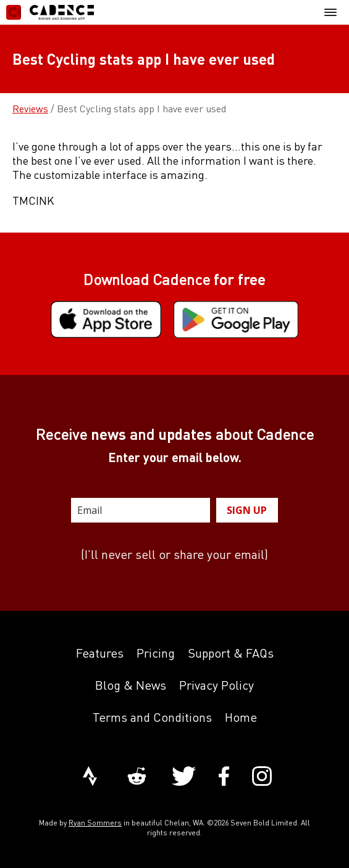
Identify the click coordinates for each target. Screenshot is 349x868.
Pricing (156, 653)
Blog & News (131, 685)
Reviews (30, 109)
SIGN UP (247, 510)
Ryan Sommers (95, 823)
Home (241, 717)
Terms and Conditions (152, 717)
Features (100, 653)
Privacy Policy (217, 685)
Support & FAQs (231, 653)
